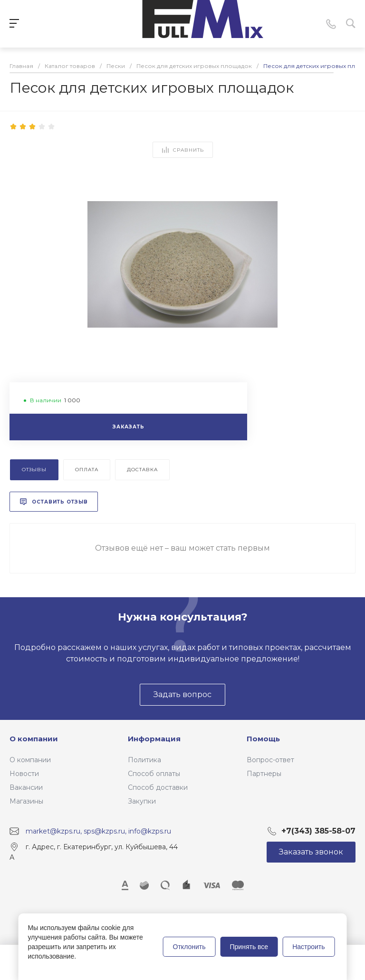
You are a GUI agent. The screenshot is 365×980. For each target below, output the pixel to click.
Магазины (26, 801)
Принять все (249, 947)
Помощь (263, 739)
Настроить (308, 947)
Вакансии (26, 787)
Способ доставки (158, 787)
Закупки (142, 801)
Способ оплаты (154, 774)
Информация (154, 739)
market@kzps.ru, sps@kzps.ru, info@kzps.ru (98, 831)
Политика (144, 760)
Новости (24, 774)
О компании (34, 739)
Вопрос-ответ (270, 760)
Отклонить (189, 947)
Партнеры (264, 774)
